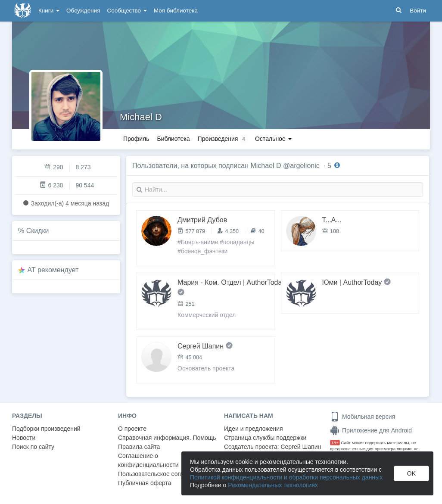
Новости (24, 438)
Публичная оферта (145, 483)
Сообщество (127, 11)
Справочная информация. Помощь (167, 438)
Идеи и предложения (254, 429)
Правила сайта (139, 447)
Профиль (136, 139)
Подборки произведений (46, 429)
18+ (335, 443)
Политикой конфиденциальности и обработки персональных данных (286, 477)
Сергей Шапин (301, 447)
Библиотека (173, 139)
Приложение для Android (371, 430)
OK (411, 473)
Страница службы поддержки (265, 438)
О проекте (132, 429)
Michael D (141, 117)
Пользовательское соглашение (162, 474)
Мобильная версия (363, 417)
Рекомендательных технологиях (273, 485)
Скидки (38, 231)
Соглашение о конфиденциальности (148, 460)
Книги (49, 11)
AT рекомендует (53, 270)
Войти (418, 11)
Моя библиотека (176, 11)
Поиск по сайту (33, 447)
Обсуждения (83, 11)
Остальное (273, 139)
